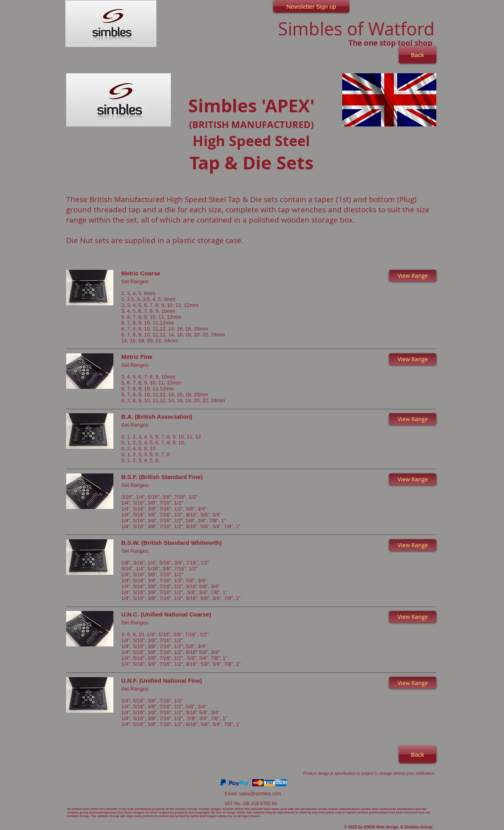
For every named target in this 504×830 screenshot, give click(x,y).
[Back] (418, 55)
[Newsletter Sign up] (311, 6)
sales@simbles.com (260, 794)
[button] (413, 276)
